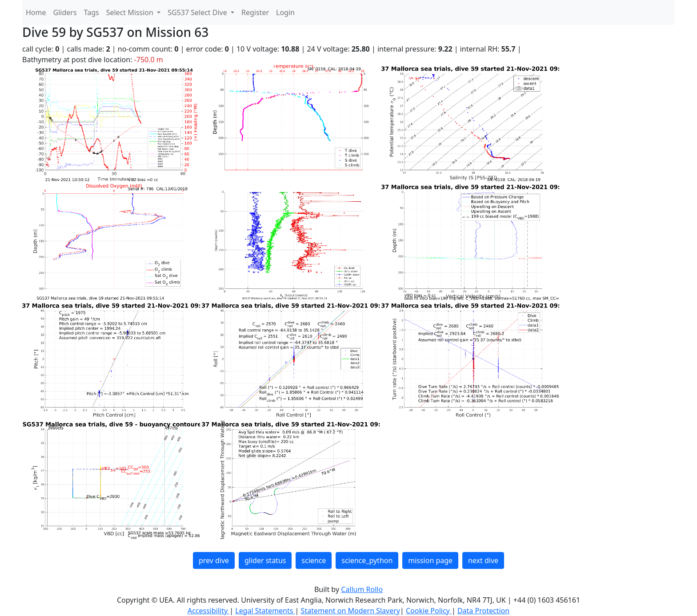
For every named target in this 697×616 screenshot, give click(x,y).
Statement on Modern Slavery (351, 611)
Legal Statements (265, 611)
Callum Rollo (362, 589)
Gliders (65, 12)
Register (255, 12)
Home (36, 12)
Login (285, 12)
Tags (92, 12)
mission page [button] (430, 560)
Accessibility (208, 611)
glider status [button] (265, 560)
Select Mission (131, 12)
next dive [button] (483, 560)
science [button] (314, 560)
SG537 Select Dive (198, 12)
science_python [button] (367, 560)
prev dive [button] (214, 560)
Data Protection (483, 611)
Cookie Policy (429, 611)
